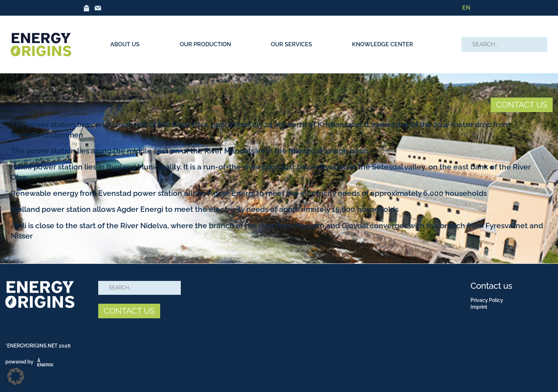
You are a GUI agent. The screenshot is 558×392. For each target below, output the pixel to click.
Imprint (479, 307)
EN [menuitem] (466, 8)
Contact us (491, 286)
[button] (16, 376)
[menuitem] (466, 8)
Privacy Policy (487, 300)
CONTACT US (522, 104)
